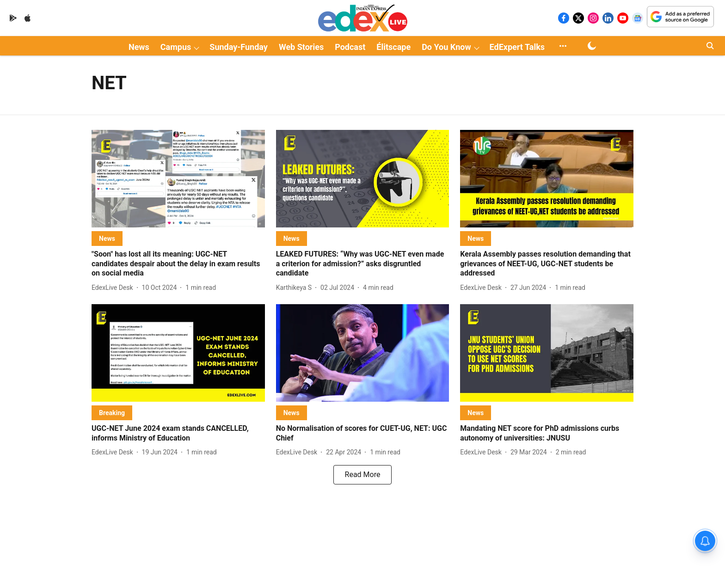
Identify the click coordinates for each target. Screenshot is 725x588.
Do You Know (446, 47)
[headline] (178, 264)
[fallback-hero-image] (178, 179)
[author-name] (114, 288)
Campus (176, 47)
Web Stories (301, 47)
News (139, 47)
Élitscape (393, 47)
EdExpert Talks (517, 47)
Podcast (350, 47)
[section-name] (107, 238)
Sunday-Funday (239, 47)
